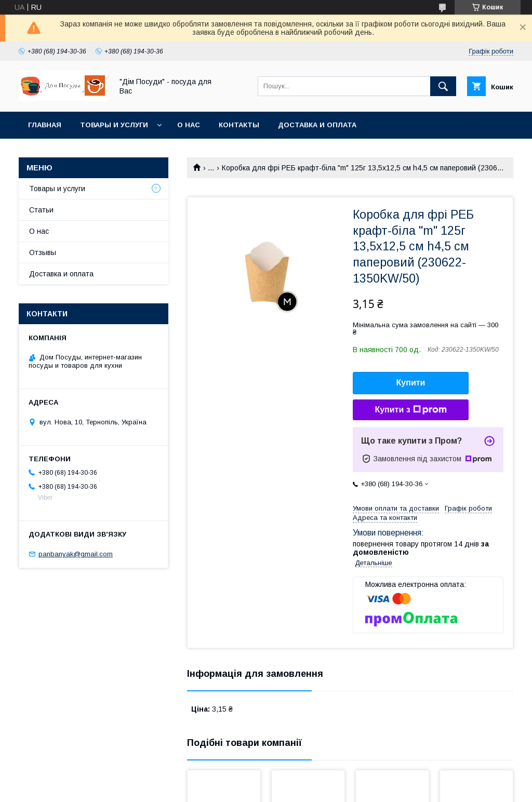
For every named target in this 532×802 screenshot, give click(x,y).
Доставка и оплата (317, 125)
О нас (189, 125)
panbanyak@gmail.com (76, 554)
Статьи (41, 210)
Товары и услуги (114, 125)
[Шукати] (443, 86)
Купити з (410, 410)
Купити (411, 383)
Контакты (239, 125)
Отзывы (43, 252)
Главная (45, 125)
